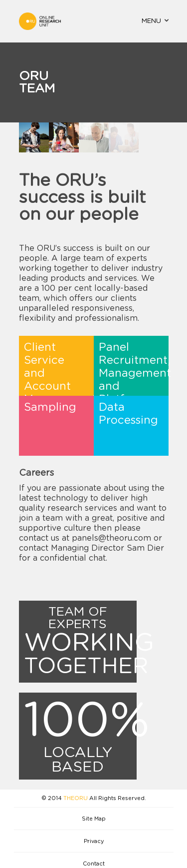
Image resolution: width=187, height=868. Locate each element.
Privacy (94, 841)
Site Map (94, 819)
